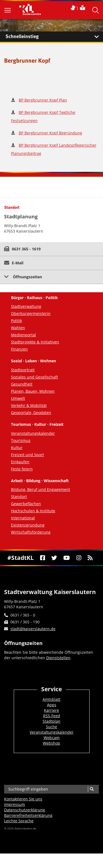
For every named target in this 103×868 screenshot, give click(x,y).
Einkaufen (20, 462)
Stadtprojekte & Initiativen (35, 342)
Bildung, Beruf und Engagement (41, 489)
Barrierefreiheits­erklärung (28, 815)
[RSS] (90, 558)
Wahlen (18, 328)
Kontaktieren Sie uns (23, 799)
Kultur (17, 448)
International (23, 518)
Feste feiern (22, 469)
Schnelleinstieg (54, 37)
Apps (52, 705)
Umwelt (18, 398)
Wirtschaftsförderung (31, 532)
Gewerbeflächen (26, 504)
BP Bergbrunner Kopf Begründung (50, 133)
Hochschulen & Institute (33, 511)
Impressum (15, 804)
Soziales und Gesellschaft (34, 377)
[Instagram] (79, 558)
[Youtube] (67, 558)
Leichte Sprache (19, 821)
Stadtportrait (23, 370)
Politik (16, 321)
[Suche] (92, 789)
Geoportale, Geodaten (31, 413)
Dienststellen (58, 658)
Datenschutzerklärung (25, 810)
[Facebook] (42, 558)
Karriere (51, 710)
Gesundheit (22, 384)
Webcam (52, 738)
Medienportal (23, 335)
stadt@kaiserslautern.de (33, 629)
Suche (51, 727)
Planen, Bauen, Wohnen (33, 391)
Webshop (51, 743)
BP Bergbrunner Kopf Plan (43, 100)
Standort (19, 497)
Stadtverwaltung (26, 306)
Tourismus (21, 440)
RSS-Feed (52, 716)
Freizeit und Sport (27, 455)
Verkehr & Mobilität (29, 405)
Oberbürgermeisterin (31, 313)
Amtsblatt (51, 699)
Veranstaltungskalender (33, 433)
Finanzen (19, 349)
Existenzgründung (28, 525)
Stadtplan (51, 721)
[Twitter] (54, 558)
